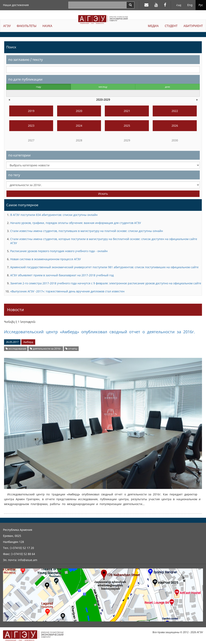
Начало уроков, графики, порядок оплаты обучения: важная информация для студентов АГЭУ (76, 223)
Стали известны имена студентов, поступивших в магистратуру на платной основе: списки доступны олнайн (87, 231)
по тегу (14, 175)
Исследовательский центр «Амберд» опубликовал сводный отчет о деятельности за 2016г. (99, 332)
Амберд (28, 342)
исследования (16, 349)
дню (167, 87)
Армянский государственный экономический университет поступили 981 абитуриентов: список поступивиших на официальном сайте (104, 267)
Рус (201, 5)
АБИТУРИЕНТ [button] (193, 26)
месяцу (103, 87)
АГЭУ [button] (7, 26)
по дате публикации (25, 79)
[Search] (130, 5)
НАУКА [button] (47, 26)
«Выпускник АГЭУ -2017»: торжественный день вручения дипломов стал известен (67, 291)
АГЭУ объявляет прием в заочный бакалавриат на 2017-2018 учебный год (62, 275)
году (39, 87)
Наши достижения (16, 5)
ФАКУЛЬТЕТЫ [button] (27, 26)
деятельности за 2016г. (46, 349)
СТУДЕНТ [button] (171, 26)
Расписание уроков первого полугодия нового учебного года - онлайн (59, 251)
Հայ (179, 5)
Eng (190, 5)
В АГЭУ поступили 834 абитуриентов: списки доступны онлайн (54, 215)
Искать (103, 194)
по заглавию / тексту (26, 60)
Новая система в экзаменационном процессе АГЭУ (46, 259)
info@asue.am (28, 560)
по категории (19, 155)
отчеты (71, 349)
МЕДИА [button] (153, 26)
